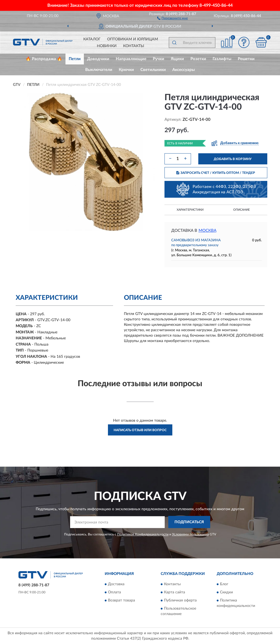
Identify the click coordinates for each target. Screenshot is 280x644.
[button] (172, 18)
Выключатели (99, 70)
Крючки (126, 70)
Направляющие (131, 59)
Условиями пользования (190, 534)
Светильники (153, 70)
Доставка (116, 584)
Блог (224, 584)
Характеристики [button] (190, 210)
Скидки (226, 593)
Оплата (114, 593)
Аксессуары (184, 70)
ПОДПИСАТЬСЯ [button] (189, 522)
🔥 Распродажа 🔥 (44, 59)
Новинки (107, 46)
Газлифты (222, 59)
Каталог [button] (92, 39)
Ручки (159, 59)
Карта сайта (174, 593)
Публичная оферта (180, 601)
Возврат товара (121, 601)
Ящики (177, 59)
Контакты (134, 46)
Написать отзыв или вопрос (140, 430)
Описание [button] (241, 210)
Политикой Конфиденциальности (143, 534)
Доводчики (98, 59)
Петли (75, 59)
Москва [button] (207, 231)
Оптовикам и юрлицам (133, 39)
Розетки (198, 59)
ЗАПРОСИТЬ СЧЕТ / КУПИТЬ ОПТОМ (216, 173)
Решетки (246, 59)
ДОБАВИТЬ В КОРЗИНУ (233, 159)
